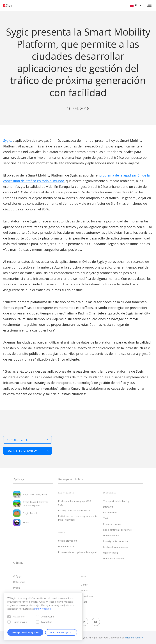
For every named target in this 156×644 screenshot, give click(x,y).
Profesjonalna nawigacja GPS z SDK (76, 503)
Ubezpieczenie (111, 535)
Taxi (105, 518)
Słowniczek (87, 596)
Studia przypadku (68, 541)
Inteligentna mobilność (115, 547)
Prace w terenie (112, 524)
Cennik (84, 585)
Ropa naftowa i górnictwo (117, 530)
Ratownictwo (110, 513)
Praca (17, 588)
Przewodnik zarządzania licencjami (78, 552)
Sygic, (7, 140)
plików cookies (43, 609)
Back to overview (27, 451)
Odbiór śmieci (111, 553)
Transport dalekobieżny (116, 501)
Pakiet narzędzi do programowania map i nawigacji (78, 518)
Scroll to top (27, 440)
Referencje (19, 582)
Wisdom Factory (134, 638)
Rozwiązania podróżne (116, 541)
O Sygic (18, 576)
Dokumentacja (66, 546)
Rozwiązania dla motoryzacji (74, 510)
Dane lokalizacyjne (113, 558)
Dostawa (108, 507)
